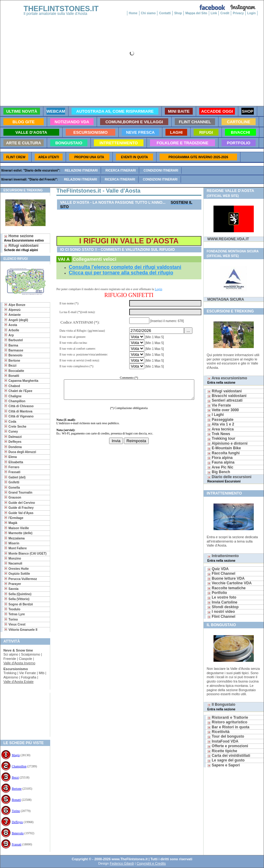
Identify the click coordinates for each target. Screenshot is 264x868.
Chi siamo (148, 13)
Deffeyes (17, 822)
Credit (225, 13)
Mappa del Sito (196, 13)
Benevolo (18, 833)
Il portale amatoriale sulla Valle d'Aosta (55, 14)
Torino (16, 811)
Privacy (238, 13)
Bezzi (15, 777)
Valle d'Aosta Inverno (19, 663)
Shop (178, 13)
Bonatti (16, 800)
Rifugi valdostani (21, 248)
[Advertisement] (23, 713)
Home (133, 13)
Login (251, 13)
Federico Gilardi (122, 863)
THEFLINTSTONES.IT (61, 9)
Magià (16, 755)
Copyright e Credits (151, 863)
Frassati (17, 844)
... (189, 331)
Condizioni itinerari (161, 170)
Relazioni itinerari (81, 170)
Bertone (17, 789)
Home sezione (24, 238)
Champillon (19, 766)
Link (214, 13)
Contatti (165, 13)
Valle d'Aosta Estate (18, 682)
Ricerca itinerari (121, 170)
